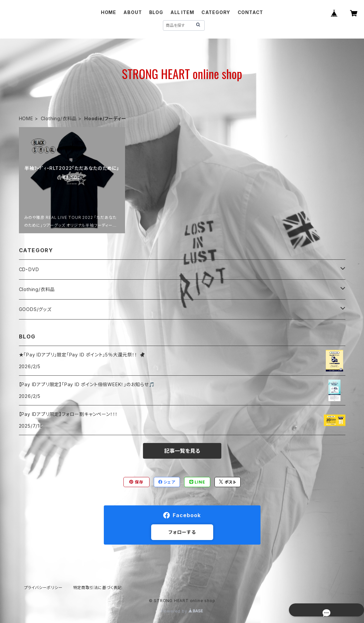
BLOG (156, 12)
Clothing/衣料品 (59, 118)
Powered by (182, 611)
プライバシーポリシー (43, 588)
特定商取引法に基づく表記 (98, 588)
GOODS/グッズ (35, 309)
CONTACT (251, 12)
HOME (109, 12)
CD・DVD (29, 269)
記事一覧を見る (182, 451)
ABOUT (133, 12)
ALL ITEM (182, 12)
